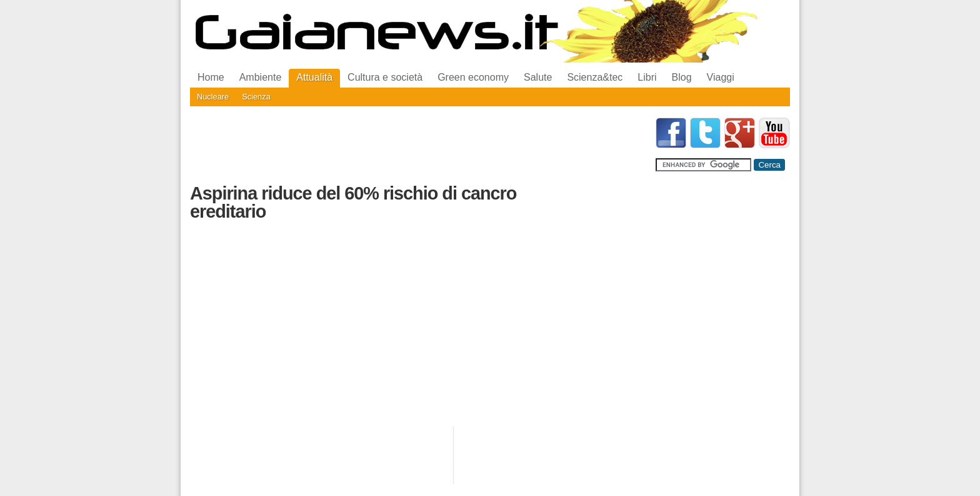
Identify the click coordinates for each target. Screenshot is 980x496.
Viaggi (721, 77)
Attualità (314, 77)
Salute (538, 77)
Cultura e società (385, 77)
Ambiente (261, 77)
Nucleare (213, 97)
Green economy (473, 77)
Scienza (256, 97)
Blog (682, 77)
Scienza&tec (595, 77)
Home (211, 77)
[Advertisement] (417, 146)
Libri (647, 77)
